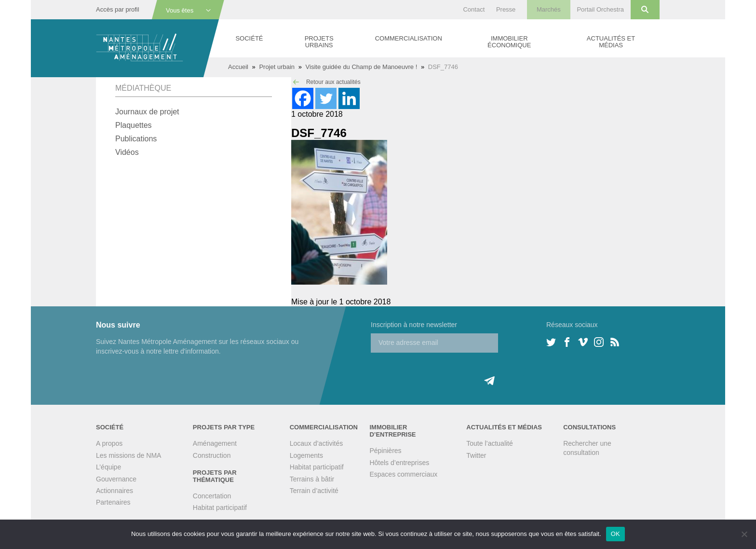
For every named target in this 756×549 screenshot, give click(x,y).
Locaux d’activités (317, 443)
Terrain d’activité (314, 491)
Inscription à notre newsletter (414, 325)
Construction (212, 455)
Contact (474, 9)
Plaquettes (134, 125)
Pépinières (385, 451)
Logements (306, 455)
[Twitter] (326, 98)
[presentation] (444, 371)
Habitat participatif (220, 508)
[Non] (744, 534)
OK (615, 534)
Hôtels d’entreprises (399, 463)
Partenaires (113, 502)
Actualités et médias (611, 42)
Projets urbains (319, 42)
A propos (109, 443)
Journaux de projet (147, 112)
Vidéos (127, 152)
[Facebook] (303, 98)
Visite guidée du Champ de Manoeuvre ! (362, 67)
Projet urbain (277, 67)
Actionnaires (115, 491)
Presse (506, 9)
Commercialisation (409, 38)
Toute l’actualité (490, 443)
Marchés (549, 9)
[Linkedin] (349, 98)
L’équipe (108, 467)
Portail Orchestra (600, 9)
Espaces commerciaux (403, 474)
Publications (136, 139)
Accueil (238, 67)
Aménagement (215, 443)
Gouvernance (116, 479)
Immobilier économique (509, 42)
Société (249, 38)
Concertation (212, 496)
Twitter (476, 455)
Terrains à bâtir (312, 479)
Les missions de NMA (128, 455)
